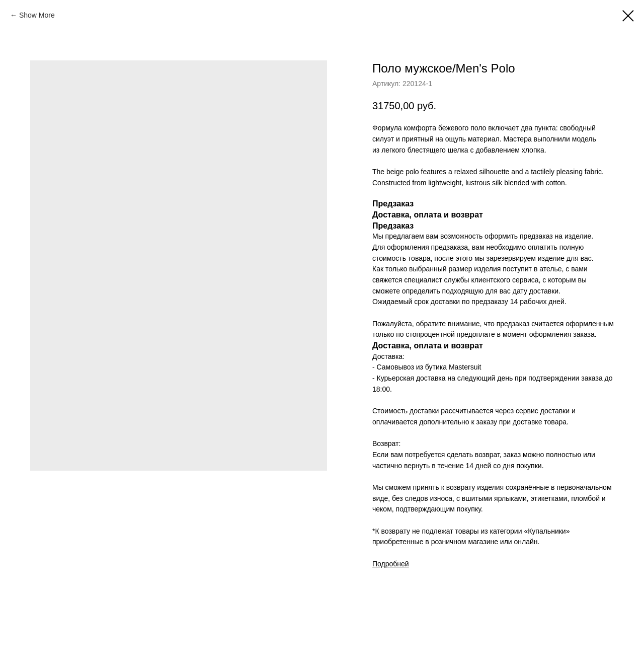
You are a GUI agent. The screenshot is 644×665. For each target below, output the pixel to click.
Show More (37, 15)
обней (399, 564)
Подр (381, 564)
